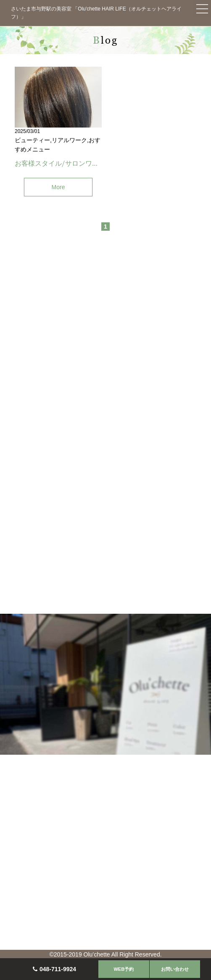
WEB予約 (124, 969)
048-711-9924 (58, 969)
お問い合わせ (175, 969)
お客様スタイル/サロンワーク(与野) (69, 163)
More (58, 187)
